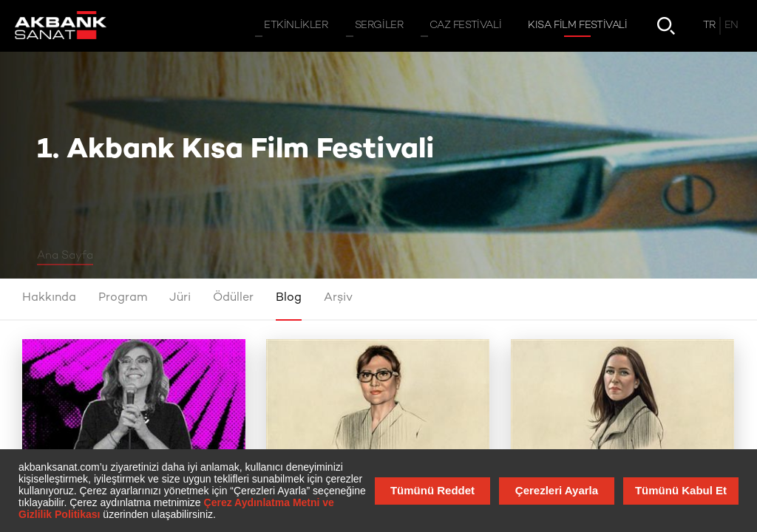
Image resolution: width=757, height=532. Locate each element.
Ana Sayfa (65, 256)
